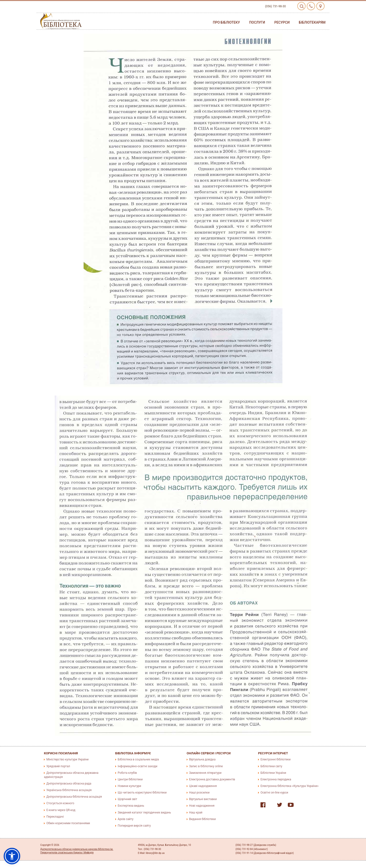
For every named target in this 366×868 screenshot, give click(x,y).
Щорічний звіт (127, 799)
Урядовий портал (58, 766)
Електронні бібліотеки (276, 759)
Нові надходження (202, 806)
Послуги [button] (257, 22)
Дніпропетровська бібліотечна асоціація (74, 797)
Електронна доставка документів (212, 779)
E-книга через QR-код (61, 810)
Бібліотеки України (273, 773)
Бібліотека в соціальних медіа (138, 759)
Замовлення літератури (205, 773)
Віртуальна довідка (202, 759)
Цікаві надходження (203, 786)
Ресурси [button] (282, 22)
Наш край (196, 813)
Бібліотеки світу (271, 766)
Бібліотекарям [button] (312, 22)
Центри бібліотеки (130, 779)
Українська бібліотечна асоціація (69, 790)
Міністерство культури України (67, 759)
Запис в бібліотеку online (206, 766)
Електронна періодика (276, 779)
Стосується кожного (60, 803)
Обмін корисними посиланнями (68, 823)
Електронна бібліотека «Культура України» (289, 786)
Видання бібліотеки (202, 819)
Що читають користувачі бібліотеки (142, 793)
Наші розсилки (199, 793)
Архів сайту (125, 819)
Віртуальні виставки (203, 799)
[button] (12, 856)
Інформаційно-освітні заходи (137, 766)
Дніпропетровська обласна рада (69, 784)
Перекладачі (55, 817)
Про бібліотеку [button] (226, 22)
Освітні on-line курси (274, 793)
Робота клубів (127, 773)
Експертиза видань (131, 806)
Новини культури (129, 786)
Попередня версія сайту (134, 826)
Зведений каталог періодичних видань (144, 813)
